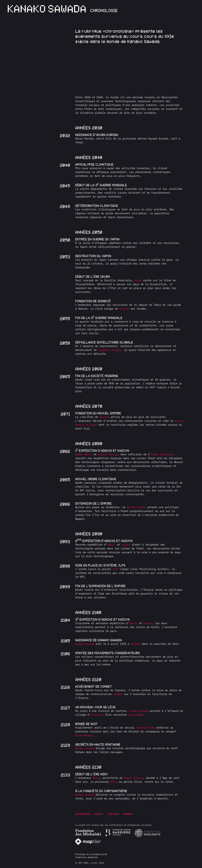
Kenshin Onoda (147, 728)
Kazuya (127, 545)
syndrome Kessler (111, 350)
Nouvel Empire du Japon (92, 425)
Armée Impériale (167, 454)
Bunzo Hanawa (85, 735)
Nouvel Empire (137, 507)
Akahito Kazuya (110, 454)
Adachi (112, 545)
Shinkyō (125, 309)
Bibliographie (83, 814)
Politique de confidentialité (91, 854)
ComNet (118, 694)
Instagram (116, 814)
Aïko (113, 782)
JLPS (115, 569)
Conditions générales (87, 857)
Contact (99, 814)
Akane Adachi (84, 454)
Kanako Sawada (85, 644)
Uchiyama (101, 715)
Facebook (130, 814)
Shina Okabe (142, 715)
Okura (138, 280)
